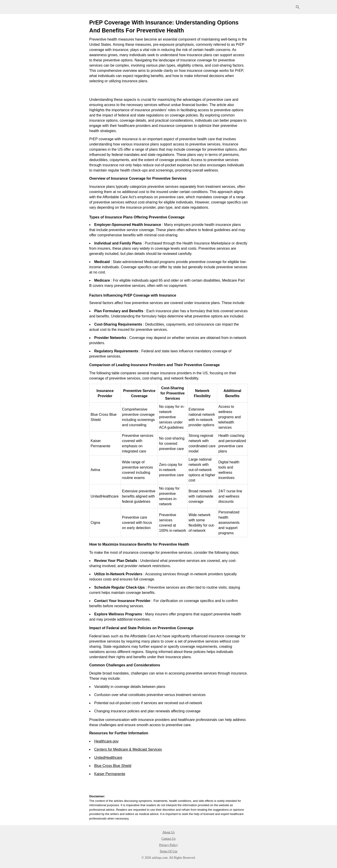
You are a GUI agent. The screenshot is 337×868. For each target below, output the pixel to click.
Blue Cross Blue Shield (113, 766)
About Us (168, 832)
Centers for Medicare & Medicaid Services (128, 749)
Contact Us (169, 839)
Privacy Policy (168, 845)
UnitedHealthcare (108, 758)
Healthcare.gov (106, 741)
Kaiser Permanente (110, 774)
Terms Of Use (168, 851)
